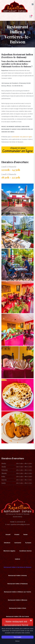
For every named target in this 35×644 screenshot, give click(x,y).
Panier (26, 535)
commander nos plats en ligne (22, 137)
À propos (28, 543)
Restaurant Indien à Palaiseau (18, 584)
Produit (17, 535)
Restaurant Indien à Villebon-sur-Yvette (17, 592)
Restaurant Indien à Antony (18, 576)
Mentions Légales (9, 551)
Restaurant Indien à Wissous (18, 600)
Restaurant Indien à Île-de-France (18, 616)
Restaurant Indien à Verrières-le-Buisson (17, 567)
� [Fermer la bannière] (31, 620)
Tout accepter (17, 637)
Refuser (18, 641)
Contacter (18, 543)
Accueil (8, 535)
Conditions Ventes (25, 551)
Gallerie (17, 559)
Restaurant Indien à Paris (18, 608)
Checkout (7, 543)
